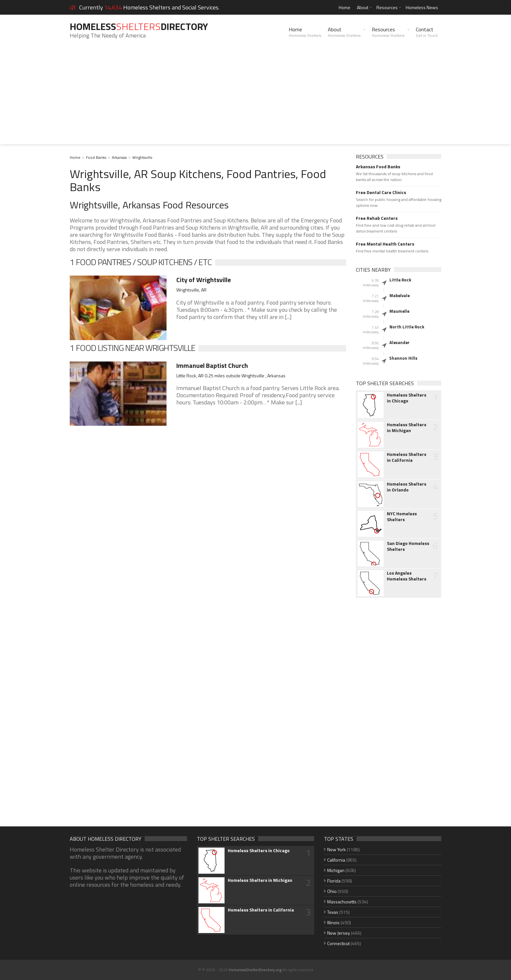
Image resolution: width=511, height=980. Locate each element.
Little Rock (400, 280)
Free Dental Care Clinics (381, 192)
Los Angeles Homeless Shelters (407, 576)
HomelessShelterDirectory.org (255, 970)
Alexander (400, 342)
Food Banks (96, 157)
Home (344, 7)
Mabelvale (400, 295)
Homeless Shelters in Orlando (407, 487)
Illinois (333, 922)
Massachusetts (342, 902)
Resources (387, 7)
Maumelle (399, 311)
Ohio (332, 891)
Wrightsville (142, 157)
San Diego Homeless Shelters (408, 546)
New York (336, 849)
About (363, 7)
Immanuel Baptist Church (212, 365)
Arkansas (119, 157)
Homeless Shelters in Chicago (407, 398)
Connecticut (338, 943)
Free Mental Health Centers (385, 244)
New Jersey (339, 933)
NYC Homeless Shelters (402, 517)
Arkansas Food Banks (378, 167)
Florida (334, 881)
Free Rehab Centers (377, 218)
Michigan (336, 870)
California (336, 860)
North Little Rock (407, 327)
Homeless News (422, 7)
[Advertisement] (255, 98)
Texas (333, 912)
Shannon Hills (403, 358)
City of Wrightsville (204, 280)
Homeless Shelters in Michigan (407, 428)
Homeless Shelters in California (407, 457)
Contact (427, 32)
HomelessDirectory (139, 26)
